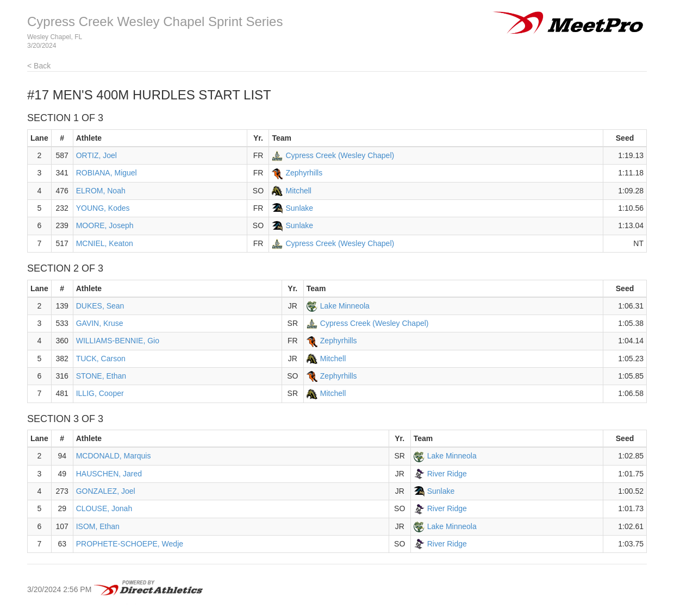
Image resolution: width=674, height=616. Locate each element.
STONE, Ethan (101, 376)
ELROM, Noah (101, 191)
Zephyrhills (304, 173)
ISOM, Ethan (98, 526)
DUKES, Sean (100, 306)
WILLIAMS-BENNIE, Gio (118, 341)
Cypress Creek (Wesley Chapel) (340, 155)
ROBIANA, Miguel (107, 173)
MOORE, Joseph (105, 225)
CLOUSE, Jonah (104, 508)
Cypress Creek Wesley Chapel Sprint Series (155, 21)
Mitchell (298, 191)
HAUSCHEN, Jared (109, 474)
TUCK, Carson (101, 359)
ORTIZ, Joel (96, 155)
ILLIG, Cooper (100, 393)
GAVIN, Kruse (100, 323)
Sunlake (299, 208)
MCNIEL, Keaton (105, 243)
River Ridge (447, 474)
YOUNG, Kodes (103, 208)
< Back (39, 66)
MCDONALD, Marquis (114, 456)
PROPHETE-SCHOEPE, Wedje (130, 544)
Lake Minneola (345, 306)
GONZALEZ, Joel (106, 491)
